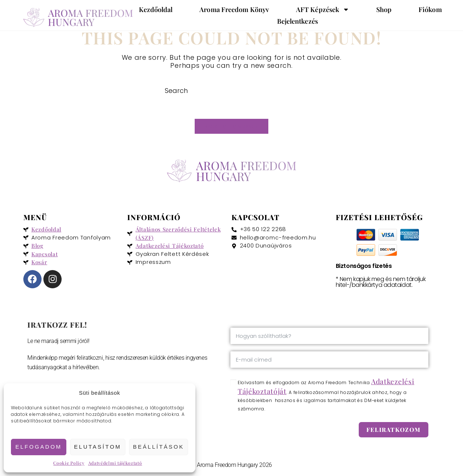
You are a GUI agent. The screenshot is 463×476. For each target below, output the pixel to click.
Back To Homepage (232, 128)
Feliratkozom (394, 432)
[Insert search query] (231, 91)
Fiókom (430, 9)
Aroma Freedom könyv (234, 9)
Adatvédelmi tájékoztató (115, 463)
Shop (384, 9)
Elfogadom (38, 447)
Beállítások (159, 447)
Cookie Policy (69, 463)
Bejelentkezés (297, 21)
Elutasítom (98, 447)
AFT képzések (323, 9)
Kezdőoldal (156, 9)
